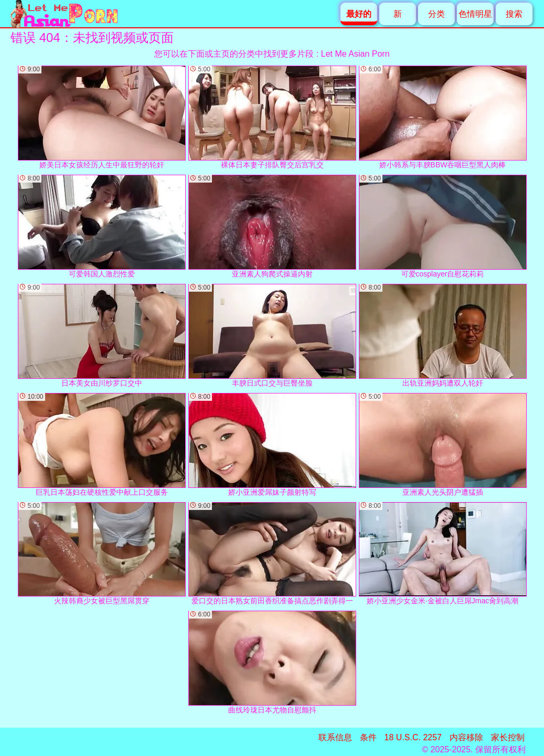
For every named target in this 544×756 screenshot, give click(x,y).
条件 (368, 737)
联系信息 (335, 737)
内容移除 (466, 737)
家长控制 (508, 737)
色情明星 (475, 14)
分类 (436, 14)
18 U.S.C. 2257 (413, 737)
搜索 (514, 14)
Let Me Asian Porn (355, 54)
